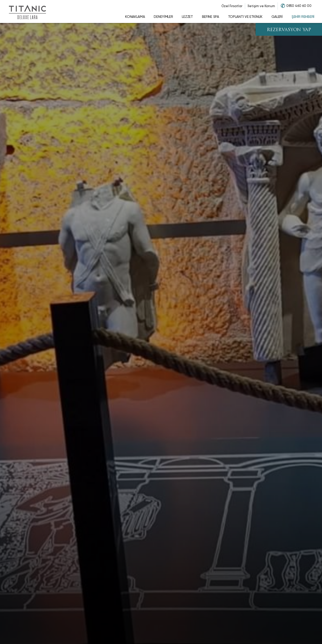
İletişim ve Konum (261, 6)
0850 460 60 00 (299, 6)
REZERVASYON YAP (289, 30)
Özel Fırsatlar (232, 6)
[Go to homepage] (27, 11)
